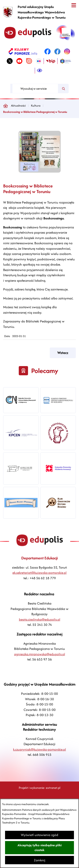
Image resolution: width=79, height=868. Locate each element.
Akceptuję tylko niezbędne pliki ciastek (40, 848)
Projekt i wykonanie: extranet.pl (39, 788)
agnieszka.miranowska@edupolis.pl (40, 654)
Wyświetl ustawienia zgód (39, 835)
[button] (40, 171)
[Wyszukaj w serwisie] (35, 88)
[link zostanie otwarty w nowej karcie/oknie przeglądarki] (23, 51)
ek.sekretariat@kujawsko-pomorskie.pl (39, 573)
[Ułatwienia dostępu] (40, 71)
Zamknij (40, 860)
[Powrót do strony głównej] (5, 106)
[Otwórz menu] (74, 5)
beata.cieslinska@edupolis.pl (40, 619)
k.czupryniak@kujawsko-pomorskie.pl (39, 749)
